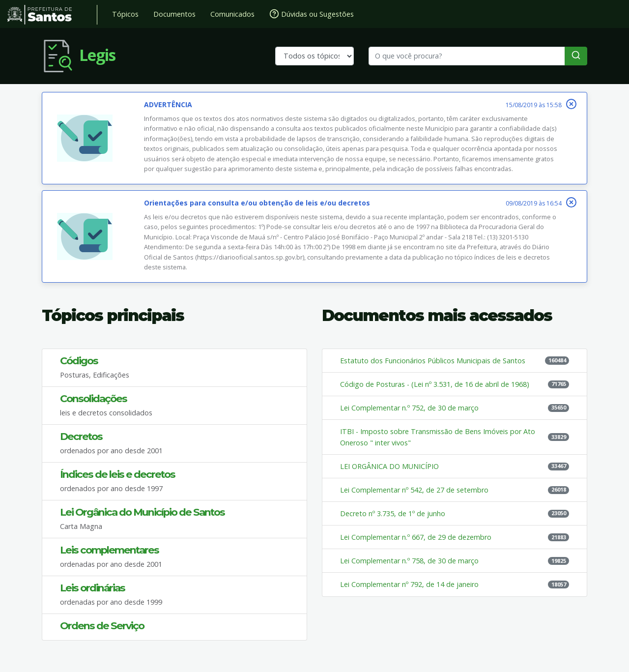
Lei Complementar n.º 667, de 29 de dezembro (416, 537)
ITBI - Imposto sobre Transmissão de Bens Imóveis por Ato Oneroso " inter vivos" (438, 437)
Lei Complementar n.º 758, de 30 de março (409, 561)
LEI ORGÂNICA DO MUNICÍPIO (389, 466)
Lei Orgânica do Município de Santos (142, 512)
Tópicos (125, 14)
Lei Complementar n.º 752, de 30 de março (409, 408)
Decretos (81, 436)
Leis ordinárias (92, 588)
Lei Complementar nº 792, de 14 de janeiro (409, 584)
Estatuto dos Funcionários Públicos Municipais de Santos (433, 361)
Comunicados (232, 14)
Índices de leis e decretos (117, 474)
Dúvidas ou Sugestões (312, 14)
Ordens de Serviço (102, 626)
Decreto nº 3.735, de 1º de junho (393, 513)
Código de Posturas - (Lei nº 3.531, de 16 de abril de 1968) (435, 384)
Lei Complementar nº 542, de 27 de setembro (414, 490)
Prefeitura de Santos (52, 15)
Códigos (79, 361)
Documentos (174, 14)
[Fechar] (571, 104)
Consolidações (93, 398)
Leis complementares (109, 550)
